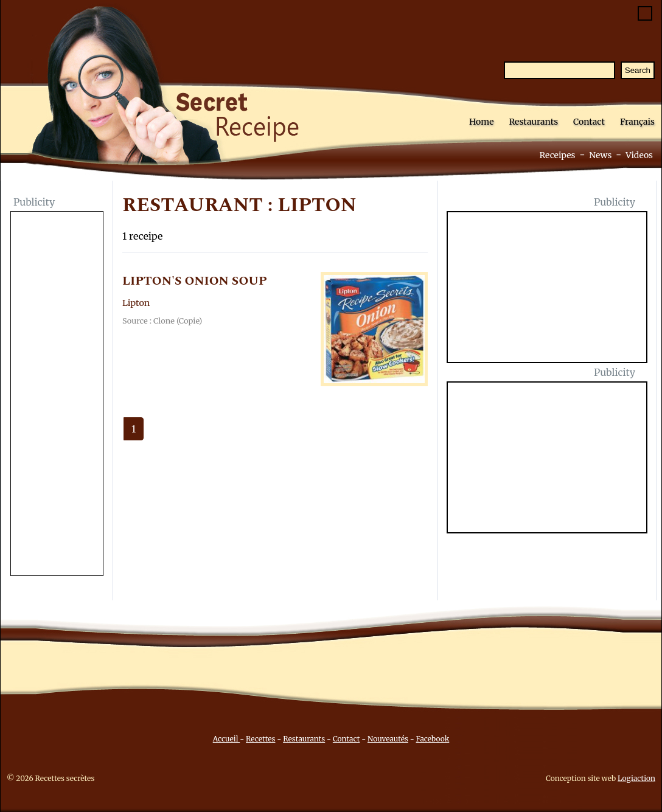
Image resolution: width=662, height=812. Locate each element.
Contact (589, 122)
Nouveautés (388, 739)
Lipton (136, 303)
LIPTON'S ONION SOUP (195, 281)
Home (481, 122)
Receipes (557, 155)
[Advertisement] (57, 395)
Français (637, 122)
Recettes (260, 739)
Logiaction (636, 778)
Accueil (227, 739)
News (600, 155)
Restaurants (533, 122)
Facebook (433, 739)
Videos (639, 155)
